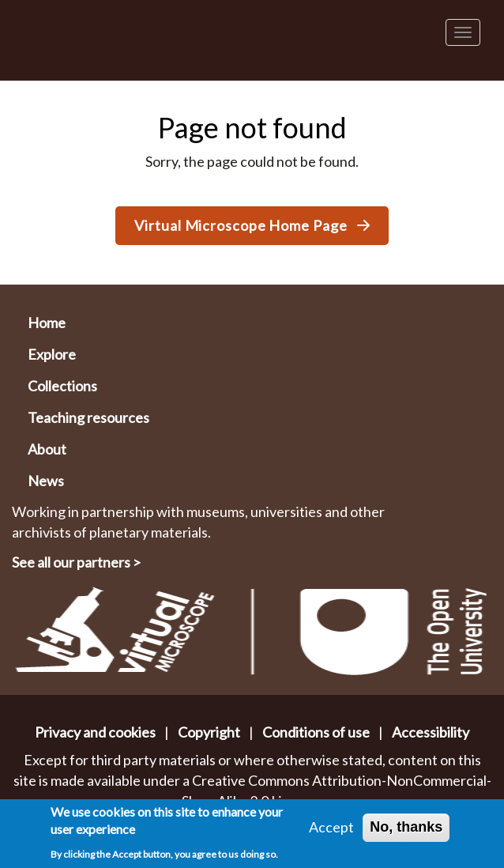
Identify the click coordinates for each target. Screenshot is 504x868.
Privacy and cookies (95, 732)
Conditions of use (316, 732)
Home (47, 323)
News (46, 481)
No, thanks (406, 827)
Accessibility (431, 732)
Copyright (209, 732)
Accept (331, 827)
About (47, 449)
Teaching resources (88, 417)
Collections (62, 386)
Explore (52, 354)
